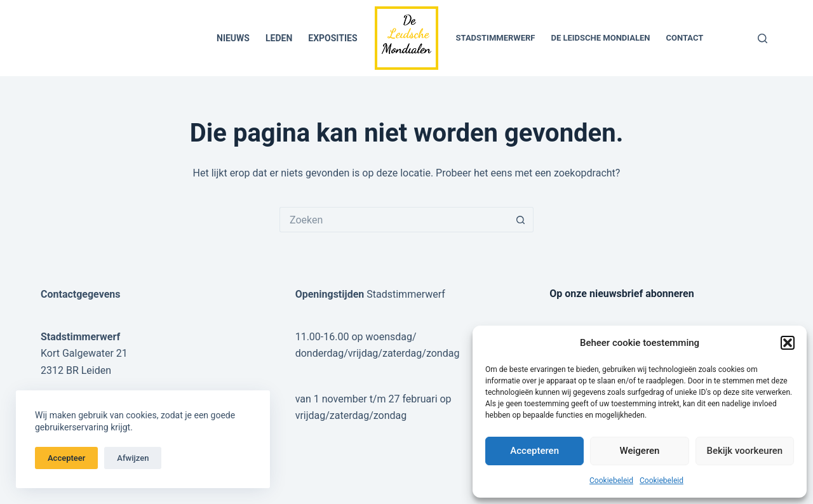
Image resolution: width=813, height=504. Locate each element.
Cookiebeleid (611, 481)
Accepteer (66, 458)
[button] (788, 343)
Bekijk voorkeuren (744, 451)
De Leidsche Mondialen (600, 38)
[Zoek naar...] (394, 220)
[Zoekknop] (521, 220)
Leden (279, 38)
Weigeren (640, 451)
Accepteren (534, 451)
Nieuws (233, 38)
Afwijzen (133, 458)
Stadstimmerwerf (496, 38)
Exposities (333, 38)
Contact (684, 38)
